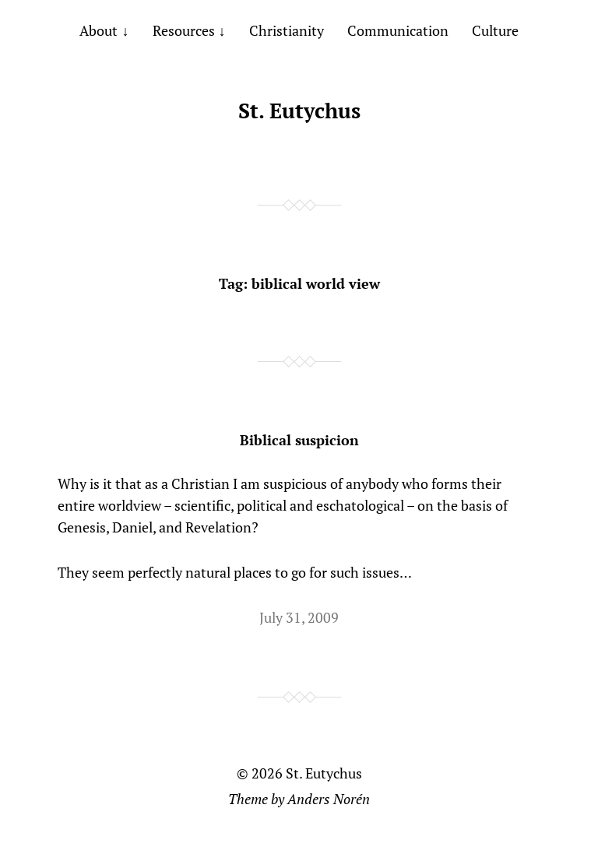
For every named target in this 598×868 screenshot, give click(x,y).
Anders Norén (329, 799)
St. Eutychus (299, 111)
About (98, 30)
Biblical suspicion (299, 440)
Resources (184, 30)
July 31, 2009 (299, 617)
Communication (398, 30)
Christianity (287, 30)
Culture (495, 30)
